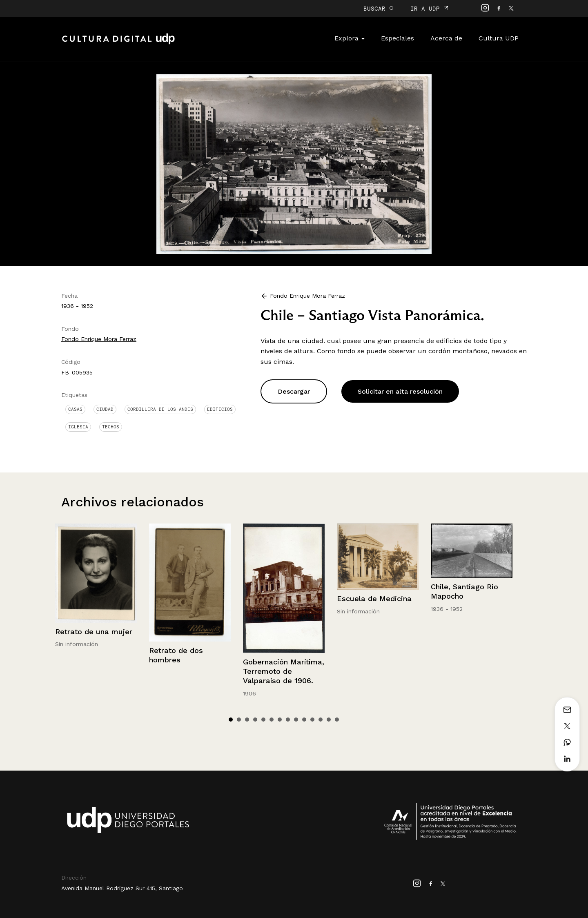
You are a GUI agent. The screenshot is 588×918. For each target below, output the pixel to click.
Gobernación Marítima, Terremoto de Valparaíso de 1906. (284, 671)
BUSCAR (379, 8)
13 (329, 720)
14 (337, 720)
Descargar (294, 391)
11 (312, 720)
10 (304, 720)
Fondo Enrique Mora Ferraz (99, 339)
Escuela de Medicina (374, 598)
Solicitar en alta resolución (400, 391)
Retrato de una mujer (94, 632)
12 (321, 720)
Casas (75, 409)
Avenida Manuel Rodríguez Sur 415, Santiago (122, 888)
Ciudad (105, 409)
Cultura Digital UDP (118, 43)
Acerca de (446, 38)
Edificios (220, 409)
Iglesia (78, 427)
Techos (111, 427)
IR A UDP (429, 8)
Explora (350, 38)
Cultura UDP (499, 38)
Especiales (398, 38)
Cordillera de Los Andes (160, 409)
